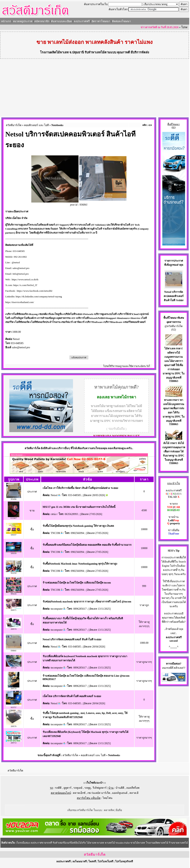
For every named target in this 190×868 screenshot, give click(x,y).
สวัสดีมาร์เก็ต (14, 125)
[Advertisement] (95, 88)
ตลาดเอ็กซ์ (79, 793)
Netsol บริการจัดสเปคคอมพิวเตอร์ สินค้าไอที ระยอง (72, 639)
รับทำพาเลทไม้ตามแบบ (100, 52)
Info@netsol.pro (21, 274)
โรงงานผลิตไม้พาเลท (54, 52)
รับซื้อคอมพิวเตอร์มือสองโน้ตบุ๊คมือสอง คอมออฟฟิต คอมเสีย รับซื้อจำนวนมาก (87, 545)
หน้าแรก (6, 21)
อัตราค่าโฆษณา (101, 21)
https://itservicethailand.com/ (20, 302)
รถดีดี (58, 788)
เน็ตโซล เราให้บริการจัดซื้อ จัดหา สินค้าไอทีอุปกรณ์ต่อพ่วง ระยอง (80, 488)
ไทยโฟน (108, 798)
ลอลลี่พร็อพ (133, 788)
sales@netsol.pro (21, 268)
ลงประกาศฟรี (82, 21)
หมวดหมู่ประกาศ (23, 21)
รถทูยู (88, 788)
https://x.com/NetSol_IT (25, 285)
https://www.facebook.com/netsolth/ (35, 291)
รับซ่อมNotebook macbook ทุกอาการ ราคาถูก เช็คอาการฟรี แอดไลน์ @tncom (87, 602)
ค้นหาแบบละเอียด (61, 21)
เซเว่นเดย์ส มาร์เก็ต (99, 793)
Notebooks (57, 125)
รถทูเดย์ (78, 788)
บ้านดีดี (120, 788)
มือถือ (119, 810)
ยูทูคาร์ (68, 788)
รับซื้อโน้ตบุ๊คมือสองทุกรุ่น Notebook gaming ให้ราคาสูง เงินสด (78, 526)
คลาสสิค (109, 810)
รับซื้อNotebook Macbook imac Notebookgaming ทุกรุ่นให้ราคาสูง (80, 564)
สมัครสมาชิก (42, 21)
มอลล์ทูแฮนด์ (120, 793)
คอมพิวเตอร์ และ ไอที (36, 125)
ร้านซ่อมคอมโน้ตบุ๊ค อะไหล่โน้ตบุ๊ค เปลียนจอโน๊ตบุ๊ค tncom (77, 583)
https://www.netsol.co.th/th (25, 279)
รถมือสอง (175, 664)
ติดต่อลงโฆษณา (121, 21)
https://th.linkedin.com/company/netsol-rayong (39, 296)
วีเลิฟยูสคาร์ (100, 788)
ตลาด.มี (134, 793)
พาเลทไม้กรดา (123, 397)
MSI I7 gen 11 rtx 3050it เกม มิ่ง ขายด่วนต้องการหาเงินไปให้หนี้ (79, 507)
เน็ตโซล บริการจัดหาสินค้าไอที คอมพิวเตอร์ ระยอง (72, 696)
